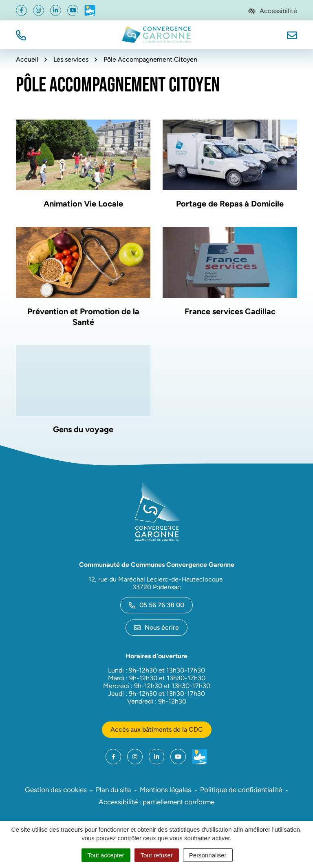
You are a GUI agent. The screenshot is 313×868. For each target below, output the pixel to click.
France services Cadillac (230, 311)
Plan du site (113, 790)
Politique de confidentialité (241, 790)
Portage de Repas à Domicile (230, 204)
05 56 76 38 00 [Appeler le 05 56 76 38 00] (156, 605)
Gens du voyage (83, 429)
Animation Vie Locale (83, 204)
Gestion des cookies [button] (56, 790)
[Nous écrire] (292, 34)
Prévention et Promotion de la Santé (83, 317)
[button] (21, 34)
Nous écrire (156, 627)
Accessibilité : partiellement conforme (156, 802)
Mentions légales (165, 790)
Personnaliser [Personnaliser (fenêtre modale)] (208, 855)
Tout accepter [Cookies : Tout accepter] (106, 855)
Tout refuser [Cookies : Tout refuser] (157, 855)
